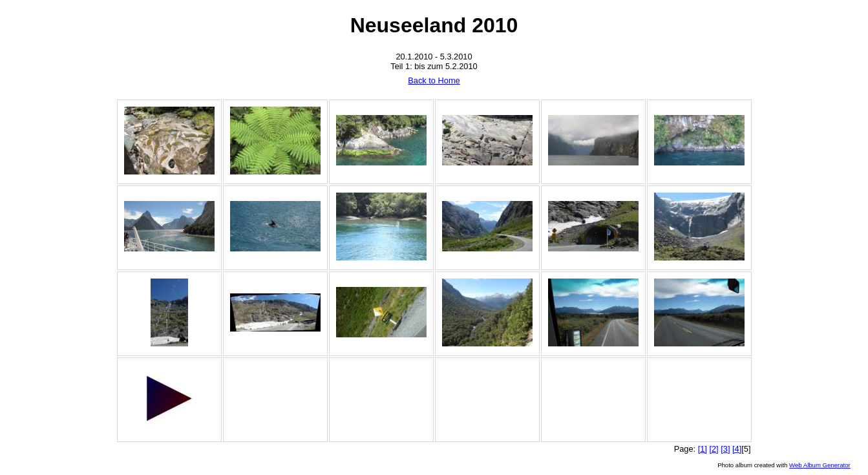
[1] (703, 449)
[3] (725, 449)
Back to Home (434, 80)
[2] (714, 449)
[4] (737, 449)
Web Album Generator (820, 465)
